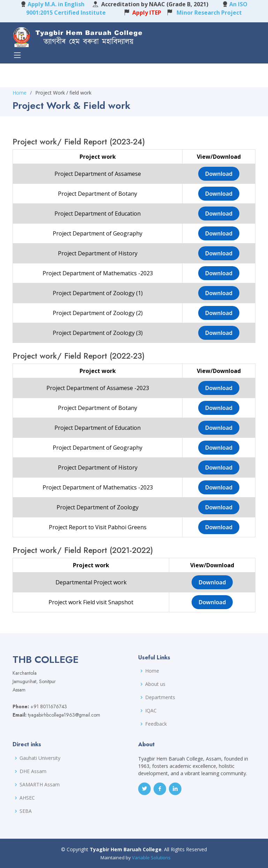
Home (20, 93)
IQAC (151, 711)
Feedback (156, 724)
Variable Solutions (151, 858)
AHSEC (27, 798)
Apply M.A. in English (56, 4)
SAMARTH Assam (40, 785)
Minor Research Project (208, 13)
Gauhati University (40, 758)
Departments (160, 697)
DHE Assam (33, 771)
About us (155, 684)
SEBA (26, 811)
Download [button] (219, 174)
